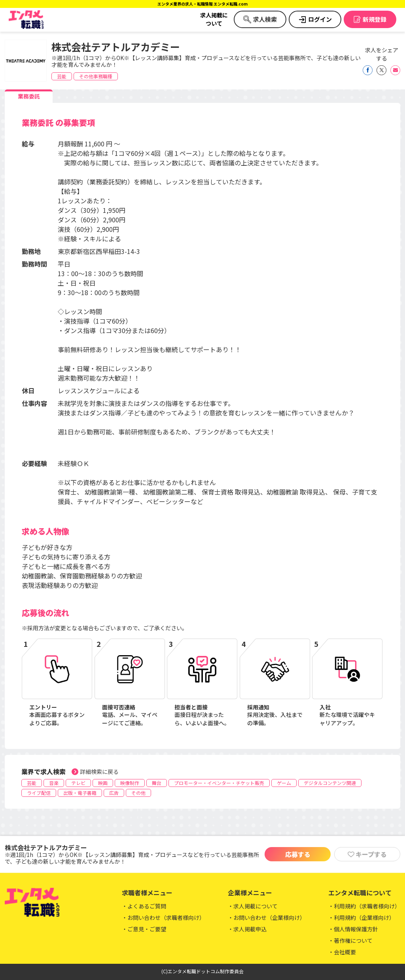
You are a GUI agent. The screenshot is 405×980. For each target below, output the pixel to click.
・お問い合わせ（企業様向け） (267, 917)
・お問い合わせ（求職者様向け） (163, 917)
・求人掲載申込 (247, 929)
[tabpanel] (202, 426)
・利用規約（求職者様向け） (364, 906)
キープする (371, 854)
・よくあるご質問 (144, 906)
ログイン (320, 19)
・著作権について (350, 940)
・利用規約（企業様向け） (361, 917)
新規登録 (375, 19)
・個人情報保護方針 (353, 929)
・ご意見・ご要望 (144, 929)
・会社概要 (342, 952)
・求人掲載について (253, 906)
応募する (298, 854)
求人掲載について (214, 19)
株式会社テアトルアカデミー (116, 47)
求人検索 (265, 19)
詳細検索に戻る (99, 771)
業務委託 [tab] (29, 96)
